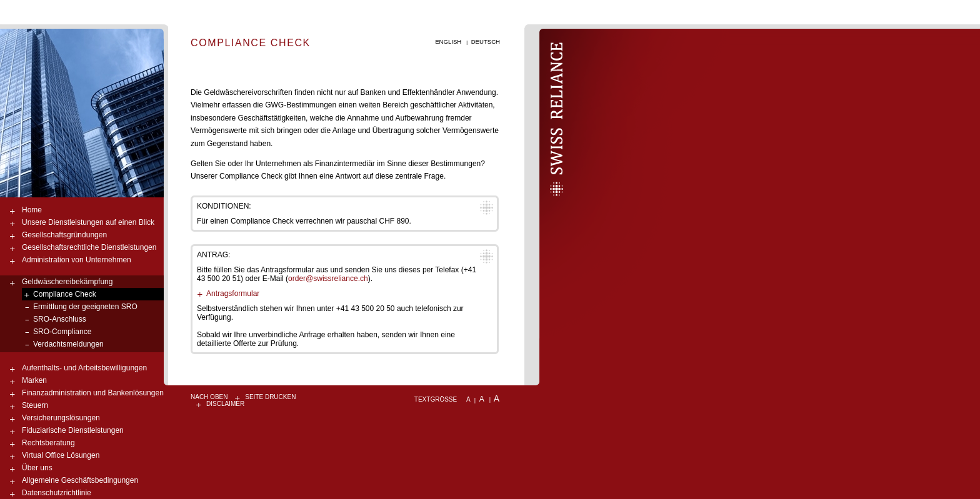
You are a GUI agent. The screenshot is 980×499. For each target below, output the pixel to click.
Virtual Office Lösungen (61, 455)
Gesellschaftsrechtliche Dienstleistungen (89, 247)
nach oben (209, 397)
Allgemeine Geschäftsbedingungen (80, 480)
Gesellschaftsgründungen (64, 235)
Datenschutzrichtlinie (57, 493)
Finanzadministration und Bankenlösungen (93, 393)
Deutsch (486, 42)
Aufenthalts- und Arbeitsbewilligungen (84, 368)
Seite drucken (270, 397)
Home (32, 210)
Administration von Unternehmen (77, 260)
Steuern (35, 405)
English (448, 42)
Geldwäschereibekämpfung (67, 282)
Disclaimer (225, 404)
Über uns (37, 468)
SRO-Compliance (62, 332)
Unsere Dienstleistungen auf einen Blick (88, 222)
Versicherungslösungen (61, 418)
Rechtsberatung (48, 443)
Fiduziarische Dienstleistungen (73, 430)
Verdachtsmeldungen (68, 344)
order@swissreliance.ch (328, 279)
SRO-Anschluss (60, 319)
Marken (34, 380)
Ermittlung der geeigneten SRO (85, 307)
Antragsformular (233, 294)
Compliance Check (65, 294)
